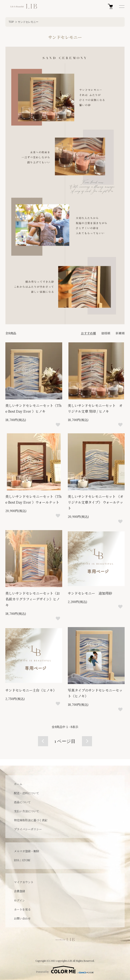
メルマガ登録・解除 (26, 851)
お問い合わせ (22, 918)
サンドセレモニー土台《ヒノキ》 (31, 690)
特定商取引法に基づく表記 (31, 820)
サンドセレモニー (28, 22)
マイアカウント (24, 882)
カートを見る (22, 909)
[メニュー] (121, 6)
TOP (11, 22)
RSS (17, 860)
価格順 (106, 333)
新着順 (120, 333)
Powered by (65, 970)
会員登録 (20, 891)
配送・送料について (26, 793)
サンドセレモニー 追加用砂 (90, 593)
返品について (22, 802)
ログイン (19, 900)
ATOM (26, 860)
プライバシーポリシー (28, 829)
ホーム (18, 784)
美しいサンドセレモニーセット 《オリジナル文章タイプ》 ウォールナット (96, 502)
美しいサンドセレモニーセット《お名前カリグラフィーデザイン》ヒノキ (33, 599)
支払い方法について (26, 811)
